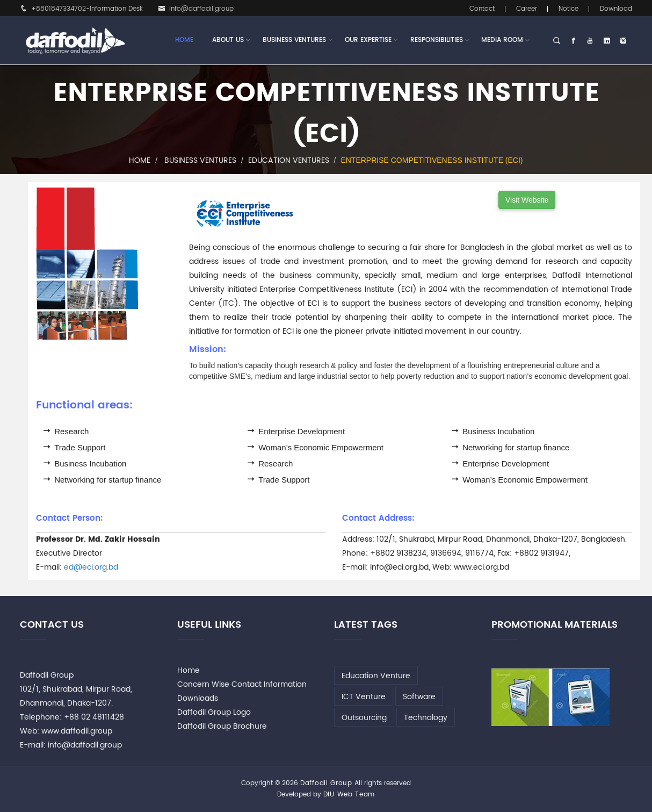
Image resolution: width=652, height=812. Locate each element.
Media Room (502, 40)
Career (527, 9)
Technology (426, 718)
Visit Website (527, 200)
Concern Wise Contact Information (242, 684)
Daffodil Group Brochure (222, 726)
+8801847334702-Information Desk (81, 9)
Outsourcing (364, 718)
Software (419, 697)
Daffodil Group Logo (214, 712)
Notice (568, 9)
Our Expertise (368, 40)
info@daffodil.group (196, 9)
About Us (228, 40)
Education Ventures (289, 160)
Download (616, 9)
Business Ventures (294, 40)
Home (184, 40)
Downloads (198, 698)
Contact (482, 9)
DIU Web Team (349, 795)
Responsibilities (437, 40)
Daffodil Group (326, 783)
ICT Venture (364, 697)
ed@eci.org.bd (91, 567)
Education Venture (376, 676)
